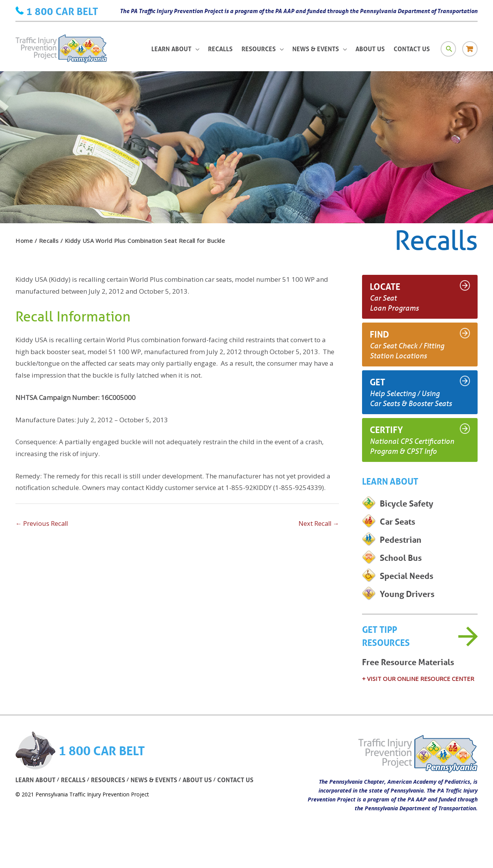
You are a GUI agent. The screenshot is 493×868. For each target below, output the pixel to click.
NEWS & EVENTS (157, 795)
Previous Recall (42, 524)
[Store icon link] (470, 52)
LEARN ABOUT (36, 795)
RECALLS (75, 795)
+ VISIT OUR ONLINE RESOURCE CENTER (418, 694)
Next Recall (318, 524)
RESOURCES (110, 795)
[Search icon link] (448, 52)
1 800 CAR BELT (62, 11)
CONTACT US (241, 795)
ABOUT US (201, 795)
